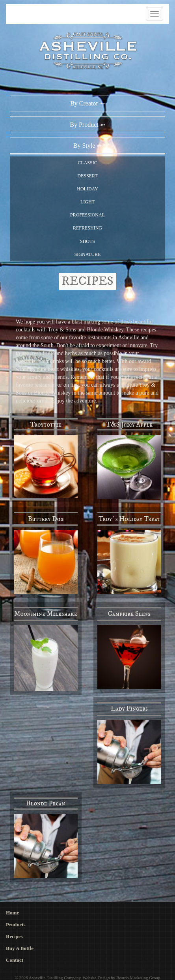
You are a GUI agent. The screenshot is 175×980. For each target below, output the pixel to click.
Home (12, 913)
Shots (87, 241)
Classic (87, 163)
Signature (88, 254)
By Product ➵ (87, 125)
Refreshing (87, 228)
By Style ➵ (88, 146)
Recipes (14, 936)
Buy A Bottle (20, 948)
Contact (15, 960)
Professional (87, 215)
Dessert (87, 176)
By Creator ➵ (87, 103)
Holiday (87, 189)
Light (87, 202)
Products (16, 925)
